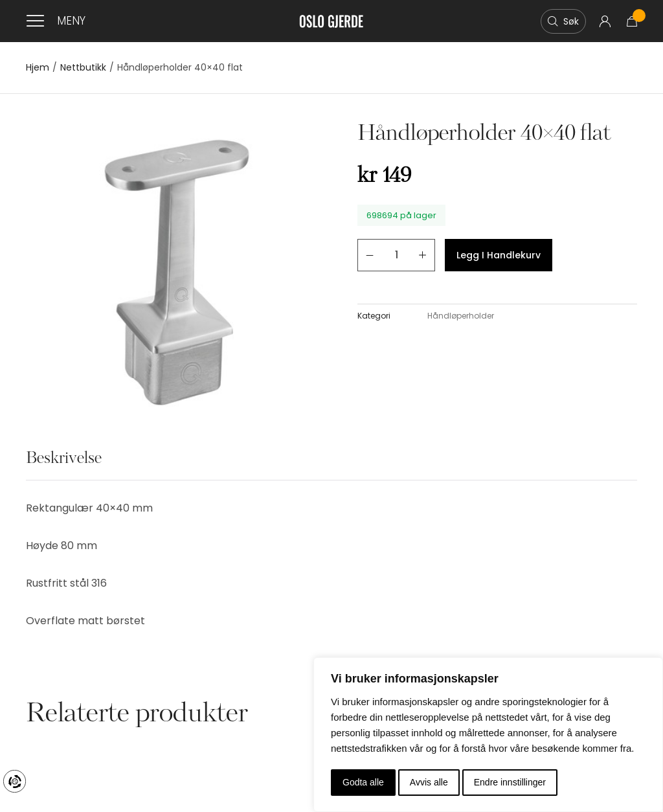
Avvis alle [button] (429, 782)
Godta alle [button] (363, 782)
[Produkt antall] (396, 255)
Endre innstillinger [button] (510, 782)
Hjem (38, 68)
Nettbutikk (83, 68)
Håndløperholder (461, 316)
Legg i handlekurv (499, 255)
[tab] (64, 466)
